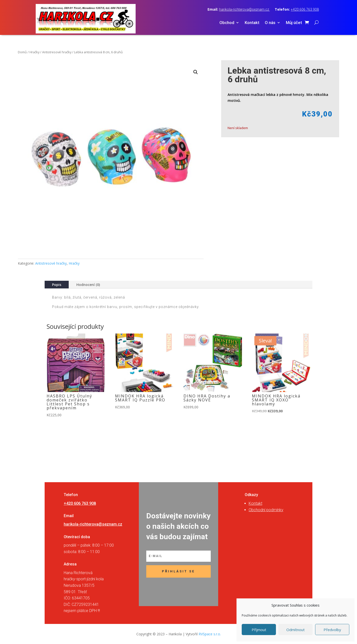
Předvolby (332, 630)
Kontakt (252, 23)
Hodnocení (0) (88, 285)
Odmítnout (296, 630)
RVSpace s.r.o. (210, 634)
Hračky (34, 52)
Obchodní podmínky (266, 510)
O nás (270, 23)
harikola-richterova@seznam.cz (244, 9)
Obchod (227, 23)
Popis (57, 285)
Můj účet (294, 23)
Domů (22, 52)
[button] (196, 72)
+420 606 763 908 (305, 9)
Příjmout (259, 630)
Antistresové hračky (57, 52)
